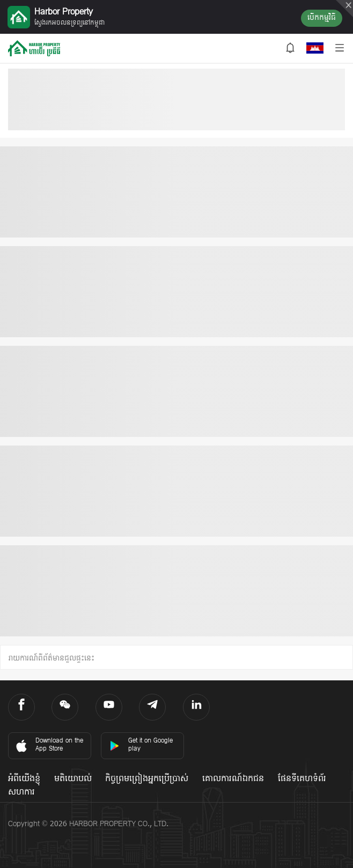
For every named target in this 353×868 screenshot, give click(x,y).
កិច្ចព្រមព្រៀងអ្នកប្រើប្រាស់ (147, 779)
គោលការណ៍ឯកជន (233, 779)
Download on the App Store (49, 745)
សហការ (21, 792)
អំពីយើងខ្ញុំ (24, 779)
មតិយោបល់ (73, 779)
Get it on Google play (141, 745)
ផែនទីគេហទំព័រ (302, 779)
